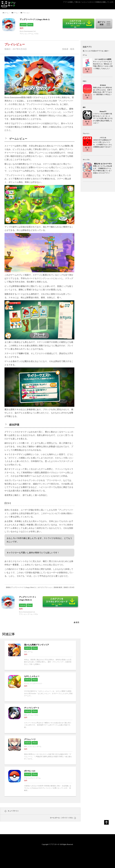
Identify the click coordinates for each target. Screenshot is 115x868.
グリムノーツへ (40, 750)
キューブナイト (13, 811)
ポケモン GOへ (40, 782)
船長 (77, 622)
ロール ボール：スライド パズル (61, 818)
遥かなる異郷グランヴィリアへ (40, 655)
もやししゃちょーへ (40, 687)
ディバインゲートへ (40, 718)
